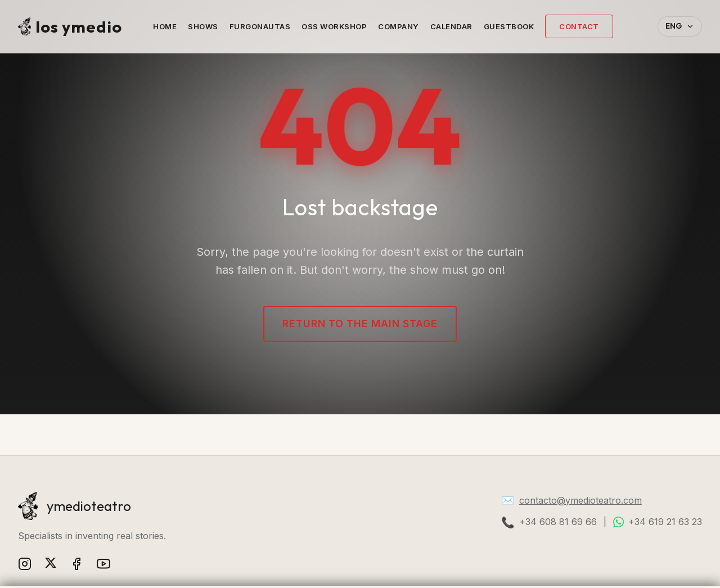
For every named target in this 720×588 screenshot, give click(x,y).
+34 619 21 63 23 (665, 522)
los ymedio (70, 26)
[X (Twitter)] (51, 566)
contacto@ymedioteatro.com (580, 500)
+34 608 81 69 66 (558, 522)
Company (399, 26)
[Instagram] (25, 566)
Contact (579, 26)
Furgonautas (260, 26)
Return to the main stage (360, 324)
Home (165, 26)
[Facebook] (76, 566)
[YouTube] (103, 566)
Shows (203, 26)
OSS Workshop (334, 26)
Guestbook (509, 26)
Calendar (451, 26)
